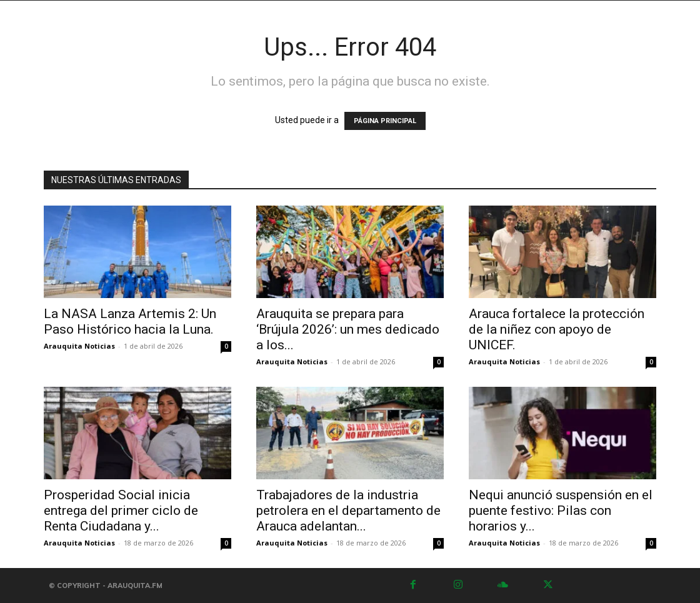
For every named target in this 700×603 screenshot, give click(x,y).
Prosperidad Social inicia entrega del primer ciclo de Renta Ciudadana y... (121, 511)
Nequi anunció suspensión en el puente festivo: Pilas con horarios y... (561, 511)
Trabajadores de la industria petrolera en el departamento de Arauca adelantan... (348, 511)
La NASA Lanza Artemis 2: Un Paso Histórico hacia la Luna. (130, 321)
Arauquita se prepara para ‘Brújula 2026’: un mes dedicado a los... (348, 329)
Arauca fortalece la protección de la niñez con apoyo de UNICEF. (557, 329)
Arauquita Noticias (79, 346)
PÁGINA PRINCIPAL (385, 121)
